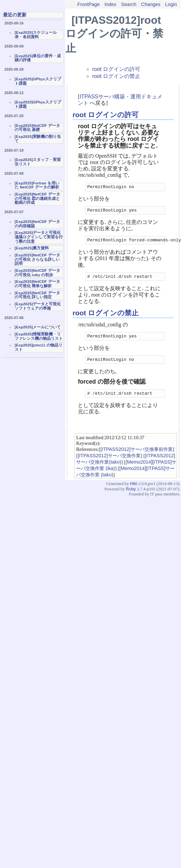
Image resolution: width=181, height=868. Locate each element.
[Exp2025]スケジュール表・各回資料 (36, 35)
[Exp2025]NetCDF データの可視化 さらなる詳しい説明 (37, 259)
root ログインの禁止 (116, 76)
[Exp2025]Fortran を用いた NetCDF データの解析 (37, 185)
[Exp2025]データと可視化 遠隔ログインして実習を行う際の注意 (39, 237)
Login (171, 4)
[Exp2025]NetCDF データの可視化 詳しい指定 (37, 295)
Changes (151, 4)
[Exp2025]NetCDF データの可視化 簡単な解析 (37, 284)
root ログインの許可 (116, 69)
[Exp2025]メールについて (38, 327)
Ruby (131, 496)
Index (110, 4)
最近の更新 (15, 15)
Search (129, 4)
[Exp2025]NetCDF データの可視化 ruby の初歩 (37, 273)
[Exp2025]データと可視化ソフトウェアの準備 (38, 306)
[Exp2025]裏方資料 (32, 248)
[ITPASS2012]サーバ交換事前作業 (137, 456)
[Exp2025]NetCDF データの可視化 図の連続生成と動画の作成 (37, 198)
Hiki (133, 491)
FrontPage (88, 4)
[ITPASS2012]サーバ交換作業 (109, 463)
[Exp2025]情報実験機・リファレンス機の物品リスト (39, 336)
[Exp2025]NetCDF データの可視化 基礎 (37, 128)
